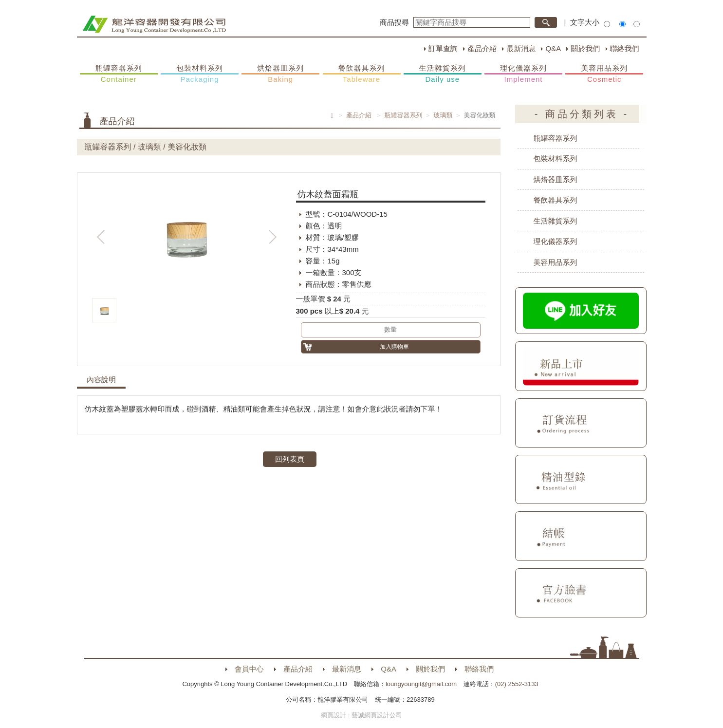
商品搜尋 (394, 22)
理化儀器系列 (523, 74)
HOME (154, 24)
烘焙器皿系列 (280, 74)
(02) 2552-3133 (517, 684)
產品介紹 (482, 48)
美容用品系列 (604, 74)
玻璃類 (443, 115)
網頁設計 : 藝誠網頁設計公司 (361, 715)
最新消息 (521, 48)
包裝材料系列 (200, 74)
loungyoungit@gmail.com (421, 684)
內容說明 (101, 380)
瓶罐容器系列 (119, 74)
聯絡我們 (625, 48)
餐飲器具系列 (362, 74)
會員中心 (249, 669)
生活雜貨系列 (443, 74)
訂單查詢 (443, 48)
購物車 (656, 126)
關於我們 (585, 48)
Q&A (553, 48)
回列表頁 (290, 459)
